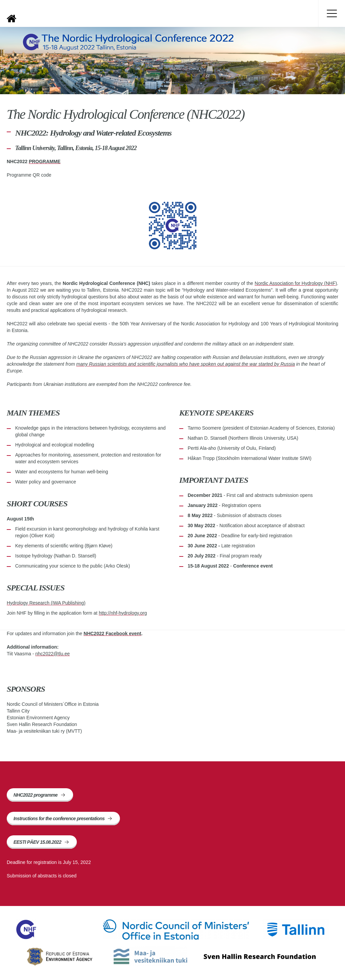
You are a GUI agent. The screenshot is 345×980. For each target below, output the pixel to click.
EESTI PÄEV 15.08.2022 (37, 842)
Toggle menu (332, 13)
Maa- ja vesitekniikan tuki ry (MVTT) (150, 956)
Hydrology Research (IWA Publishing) (46, 603)
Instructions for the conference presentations (59, 819)
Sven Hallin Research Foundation (260, 956)
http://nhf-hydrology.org (123, 613)
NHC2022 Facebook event (112, 633)
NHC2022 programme (36, 795)
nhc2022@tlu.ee (53, 654)
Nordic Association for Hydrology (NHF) (296, 283)
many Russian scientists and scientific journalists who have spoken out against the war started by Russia (185, 364)
